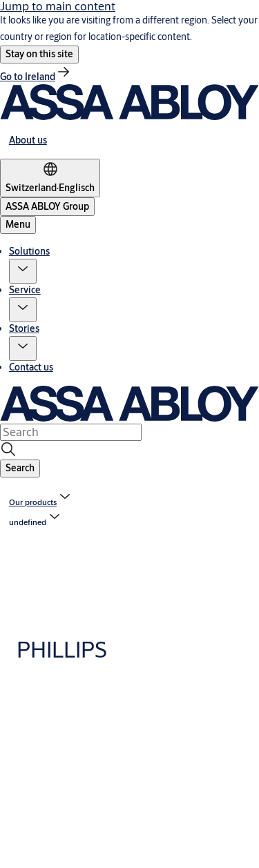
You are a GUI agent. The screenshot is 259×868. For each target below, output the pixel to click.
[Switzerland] (50, 178)
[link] (36, 77)
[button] (39, 55)
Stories (24, 328)
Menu (18, 224)
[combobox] (71, 432)
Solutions (29, 251)
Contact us (31, 367)
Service (25, 290)
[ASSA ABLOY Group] (47, 207)
